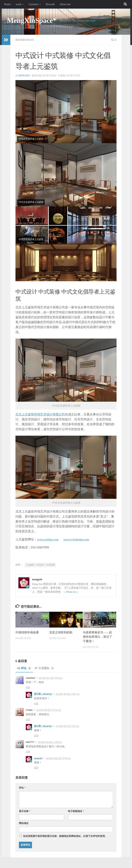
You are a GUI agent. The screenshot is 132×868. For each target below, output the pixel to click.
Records (50, 4)
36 (113, 616)
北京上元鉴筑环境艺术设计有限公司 (40, 414)
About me (65, 4)
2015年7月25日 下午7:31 (67, 726)
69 (45, 616)
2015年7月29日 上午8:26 (50, 742)
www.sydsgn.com (48, 539)
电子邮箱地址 (76, 811)
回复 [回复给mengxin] (36, 768)
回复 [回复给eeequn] (28, 720)
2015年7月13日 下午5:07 (51, 678)
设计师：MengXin (43, 694)
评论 (24, 668)
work (18, 4)
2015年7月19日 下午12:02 (49, 710)
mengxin (24, 76)
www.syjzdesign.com (77, 539)
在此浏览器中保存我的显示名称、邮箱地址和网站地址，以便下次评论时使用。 (65, 836)
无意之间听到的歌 (61, 632)
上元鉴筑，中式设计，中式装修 (40, 565)
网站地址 (24, 823)
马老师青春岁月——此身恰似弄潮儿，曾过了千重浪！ (97, 637)
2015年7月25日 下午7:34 (67, 694)
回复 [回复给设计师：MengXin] (36, 704)
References (25, 40)
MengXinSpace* (32, 20)
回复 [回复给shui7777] (28, 752)
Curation (34, 4)
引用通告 (45, 668)
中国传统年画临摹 (27, 632)
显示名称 (25, 811)
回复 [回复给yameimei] (28, 687)
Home (7, 4)
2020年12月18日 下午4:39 (58, 758)
